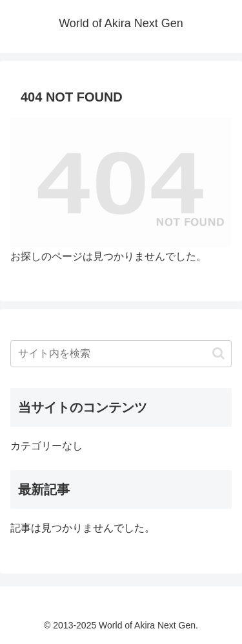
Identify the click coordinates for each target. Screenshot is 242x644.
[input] (121, 354)
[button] (218, 353)
